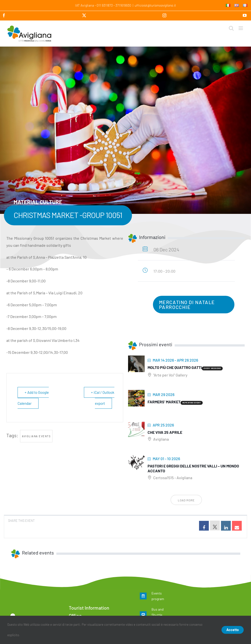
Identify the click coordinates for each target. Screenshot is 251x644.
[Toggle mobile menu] (241, 28)
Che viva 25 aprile (165, 432)
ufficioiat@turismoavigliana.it (155, 5)
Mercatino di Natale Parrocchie (187, 305)
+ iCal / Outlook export (103, 398)
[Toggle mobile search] (231, 28)
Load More (186, 500)
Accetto (233, 630)
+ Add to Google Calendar (33, 398)
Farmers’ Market (164, 402)
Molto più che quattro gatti (175, 367)
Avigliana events (36, 436)
